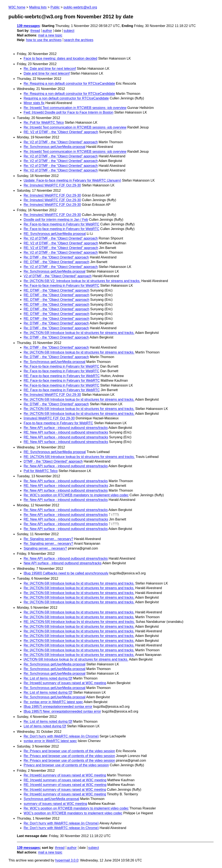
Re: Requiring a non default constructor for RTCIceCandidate (69, 84)
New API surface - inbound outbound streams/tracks (63, 563)
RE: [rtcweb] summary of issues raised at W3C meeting (65, 780)
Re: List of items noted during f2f (48, 678)
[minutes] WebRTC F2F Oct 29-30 (49, 418)
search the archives (79, 40)
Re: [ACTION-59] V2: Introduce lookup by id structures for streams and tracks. (82, 281)
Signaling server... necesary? (45, 548)
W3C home (17, 7)
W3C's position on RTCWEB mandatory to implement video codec (73, 813)
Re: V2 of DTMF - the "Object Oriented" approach (61, 142)
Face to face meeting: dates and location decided (60, 58)
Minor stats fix (34, 103)
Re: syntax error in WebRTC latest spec (53, 702)
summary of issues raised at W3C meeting (55, 804)
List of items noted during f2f (45, 726)
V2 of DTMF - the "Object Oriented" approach (58, 276)
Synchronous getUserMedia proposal (51, 799)
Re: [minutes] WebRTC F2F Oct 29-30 (52, 185)
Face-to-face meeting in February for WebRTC (58, 423)
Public (55, 7)
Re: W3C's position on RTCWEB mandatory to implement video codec (76, 495)
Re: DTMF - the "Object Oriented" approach (56, 257)
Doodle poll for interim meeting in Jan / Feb (56, 220)
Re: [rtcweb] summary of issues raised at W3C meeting (65, 683)
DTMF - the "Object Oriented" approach (53, 461)
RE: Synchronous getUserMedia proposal (55, 234)
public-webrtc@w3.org (80, 7)
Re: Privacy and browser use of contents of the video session (69, 751)
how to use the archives (44, 40)
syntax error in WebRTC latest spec (50, 741)
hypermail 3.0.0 (67, 860)
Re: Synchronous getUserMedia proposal (55, 147)
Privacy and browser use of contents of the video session (66, 765)
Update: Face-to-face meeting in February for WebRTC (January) (72, 180)
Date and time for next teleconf (47, 73)
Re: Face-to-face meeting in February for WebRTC (62, 224)
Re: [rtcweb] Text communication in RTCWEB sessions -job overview (75, 108)
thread (35, 31)
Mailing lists (38, 7)
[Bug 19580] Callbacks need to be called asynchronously (66, 573)
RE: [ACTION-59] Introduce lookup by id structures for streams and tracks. (79, 457)
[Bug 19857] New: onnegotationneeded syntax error (62, 711)
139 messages (28, 26)
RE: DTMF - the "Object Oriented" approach (56, 262)
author (47, 31)
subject (69, 31)
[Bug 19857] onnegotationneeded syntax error (58, 707)
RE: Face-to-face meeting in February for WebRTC (62, 376)
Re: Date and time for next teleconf (50, 69)
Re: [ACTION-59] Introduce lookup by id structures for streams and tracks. (79, 333)
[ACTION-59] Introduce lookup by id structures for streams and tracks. (76, 659)
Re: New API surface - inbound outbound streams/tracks (66, 428)
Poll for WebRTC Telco (41, 471)
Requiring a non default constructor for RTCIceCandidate (66, 98)
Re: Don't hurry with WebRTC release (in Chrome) (61, 736)
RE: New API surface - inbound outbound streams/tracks (66, 432)
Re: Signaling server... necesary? (48, 539)
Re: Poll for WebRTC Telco (44, 122)
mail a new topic (50, 35)
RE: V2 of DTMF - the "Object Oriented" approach (61, 132)
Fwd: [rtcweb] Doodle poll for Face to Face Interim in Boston (68, 112)
